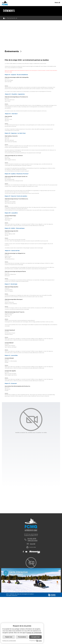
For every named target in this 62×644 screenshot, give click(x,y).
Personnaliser (22, 637)
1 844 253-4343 (32, 541)
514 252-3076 (32, 539)
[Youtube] (26, 552)
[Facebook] (23, 552)
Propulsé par (36, 641)
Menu (57, 3)
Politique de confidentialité (34, 633)
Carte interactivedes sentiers (18, 573)
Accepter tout (35, 637)
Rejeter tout (9, 637)
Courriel (33, 544)
